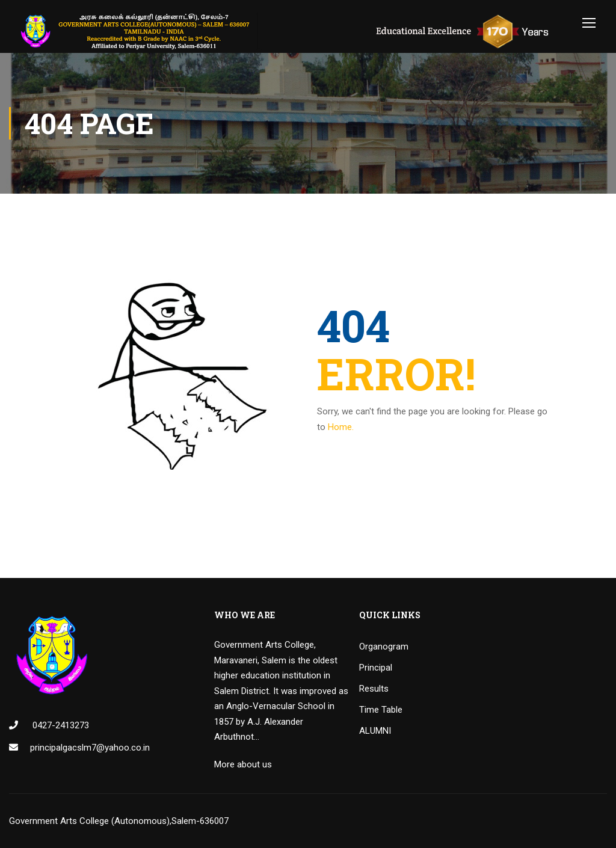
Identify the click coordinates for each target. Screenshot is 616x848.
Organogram (384, 647)
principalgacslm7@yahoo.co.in (90, 748)
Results (374, 689)
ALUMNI (375, 731)
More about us (243, 764)
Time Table (381, 710)
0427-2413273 (60, 725)
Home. (341, 427)
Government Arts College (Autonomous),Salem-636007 (119, 821)
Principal (376, 668)
